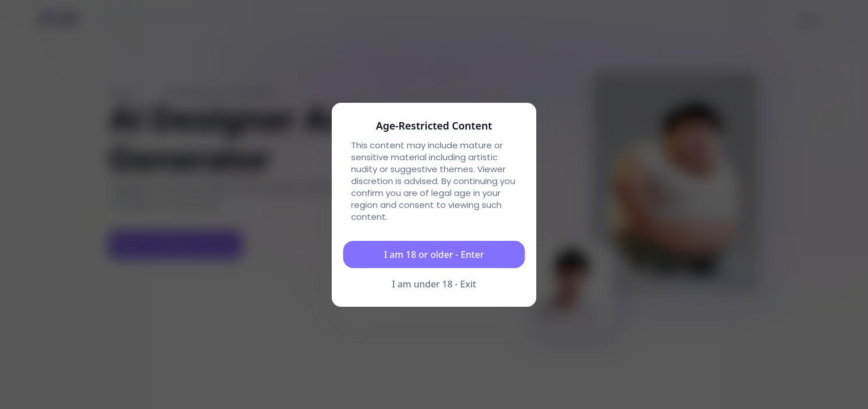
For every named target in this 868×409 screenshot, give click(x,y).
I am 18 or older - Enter (434, 254)
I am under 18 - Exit (434, 284)
